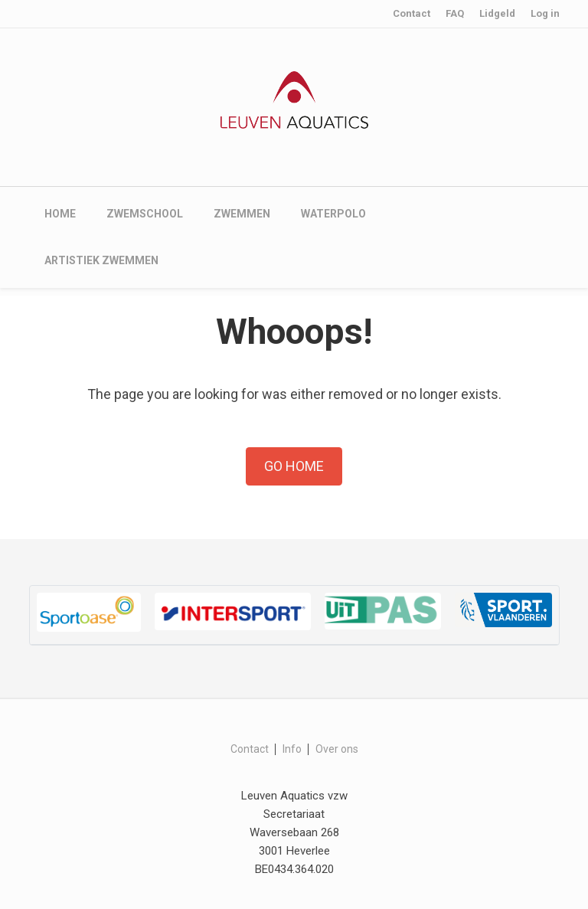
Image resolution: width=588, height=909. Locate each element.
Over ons (337, 749)
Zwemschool (145, 214)
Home (60, 214)
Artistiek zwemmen (101, 260)
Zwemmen (242, 214)
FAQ (455, 13)
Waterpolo (333, 214)
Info (292, 749)
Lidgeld (497, 13)
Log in (545, 13)
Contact (412, 13)
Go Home (294, 466)
